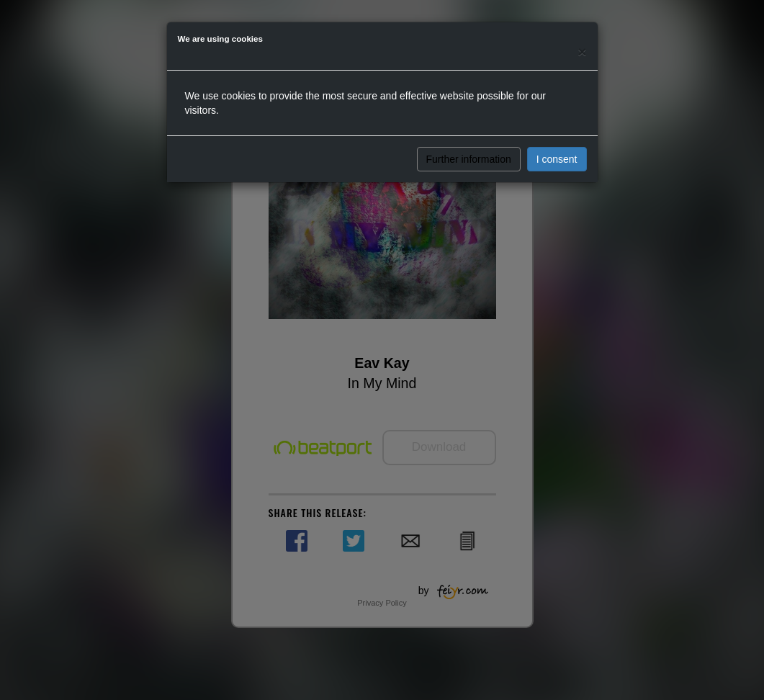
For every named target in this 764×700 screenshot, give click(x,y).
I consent (557, 159)
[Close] (582, 51)
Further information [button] (469, 159)
